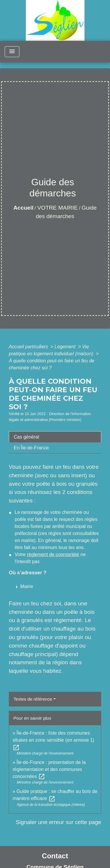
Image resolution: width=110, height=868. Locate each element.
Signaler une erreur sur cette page (59, 822)
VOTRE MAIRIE (57, 208)
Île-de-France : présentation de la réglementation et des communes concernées (49, 769)
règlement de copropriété (53, 554)
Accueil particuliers (29, 347)
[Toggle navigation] (12, 52)
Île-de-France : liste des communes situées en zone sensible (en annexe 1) (53, 740)
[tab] (55, 437)
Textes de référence (33, 699)
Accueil (23, 208)
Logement (66, 347)
